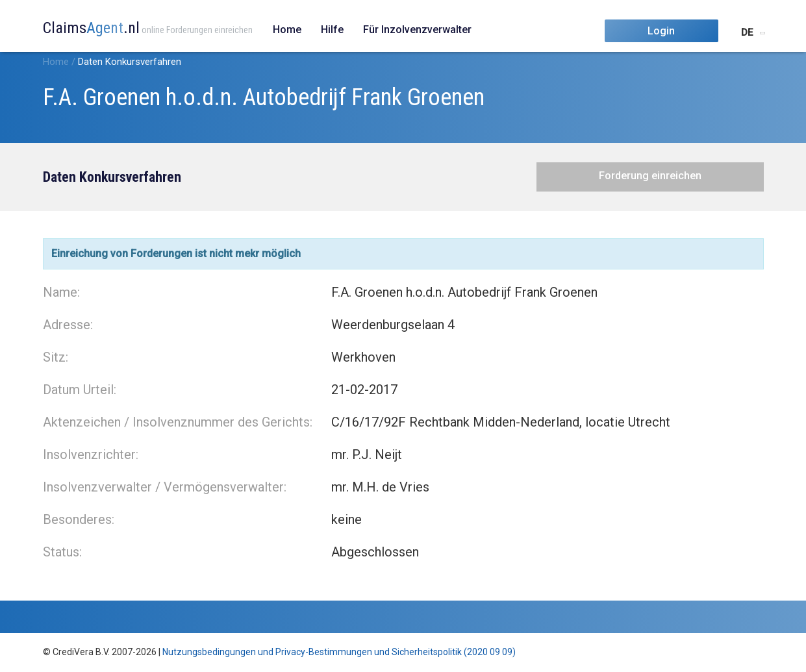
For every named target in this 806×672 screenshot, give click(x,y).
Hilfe (332, 30)
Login (661, 31)
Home (287, 30)
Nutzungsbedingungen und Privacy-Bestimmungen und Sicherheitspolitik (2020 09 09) (339, 652)
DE (747, 32)
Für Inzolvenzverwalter (417, 30)
